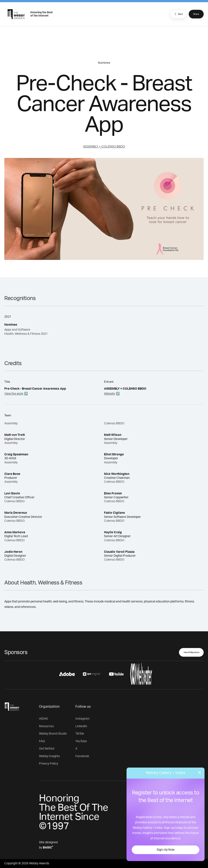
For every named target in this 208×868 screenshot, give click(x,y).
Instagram (82, 719)
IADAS (43, 719)
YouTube (81, 741)
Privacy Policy (49, 764)
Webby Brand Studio (53, 734)
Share (196, 14)
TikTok (80, 734)
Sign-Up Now (166, 850)
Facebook (82, 756)
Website (110, 394)
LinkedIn (81, 726)
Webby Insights (49, 756)
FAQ (42, 741)
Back (178, 14)
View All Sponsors (191, 652)
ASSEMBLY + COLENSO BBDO (104, 147)
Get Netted (47, 749)
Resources (46, 726)
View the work (14, 394)
